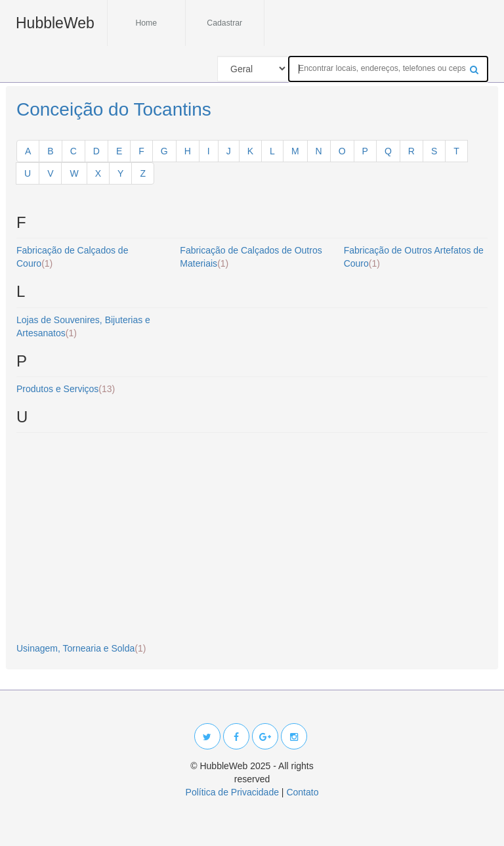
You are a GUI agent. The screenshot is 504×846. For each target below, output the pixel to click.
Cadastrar (224, 23)
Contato (302, 792)
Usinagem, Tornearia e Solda (81, 648)
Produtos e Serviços (66, 389)
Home (146, 23)
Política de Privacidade (232, 792)
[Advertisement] (252, 538)
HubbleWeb (55, 23)
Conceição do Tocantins (114, 109)
